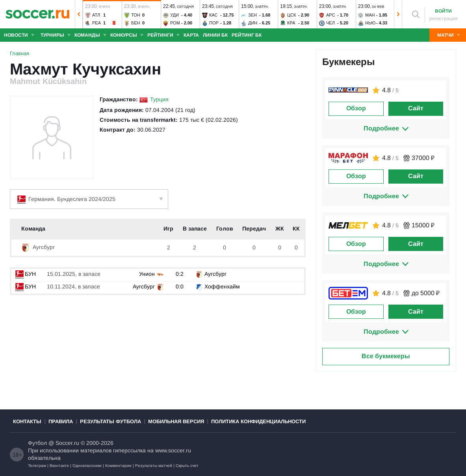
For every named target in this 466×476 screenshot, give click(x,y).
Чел (330, 23)
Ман (370, 15)
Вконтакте (59, 466)
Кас (213, 15)
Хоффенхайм (222, 286)
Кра (291, 23)
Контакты (27, 421)
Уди (175, 15)
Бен (136, 23)
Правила (61, 421)
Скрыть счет (187, 466)
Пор (214, 23)
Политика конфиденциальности (258, 421)
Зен (252, 15)
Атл (96, 15)
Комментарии (118, 466)
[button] (79, 14)
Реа (97, 23)
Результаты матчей (154, 466)
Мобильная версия (176, 421)
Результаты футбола (110, 421)
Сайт (416, 108)
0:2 (180, 274)
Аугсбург (38, 247)
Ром (175, 23)
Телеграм (37, 466)
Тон (136, 15)
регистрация (444, 19)
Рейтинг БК (247, 35)
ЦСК (292, 15)
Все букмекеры (386, 356)
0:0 (180, 286)
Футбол (37, 443)
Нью (370, 23)
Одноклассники (87, 466)
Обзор (356, 108)
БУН (26, 274)
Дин (253, 23)
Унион (147, 274)
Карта (191, 35)
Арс (331, 15)
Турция (159, 99)
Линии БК (215, 35)
